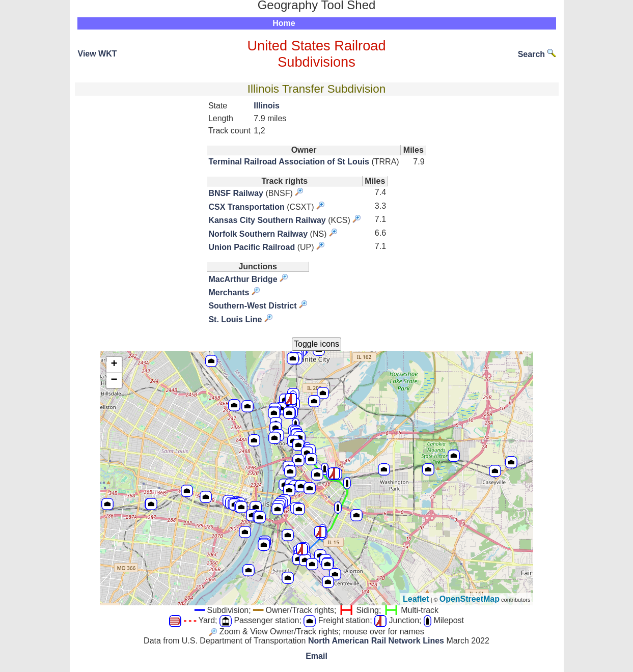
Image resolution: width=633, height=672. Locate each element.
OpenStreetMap (470, 599)
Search (537, 54)
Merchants (229, 292)
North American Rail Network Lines (376, 641)
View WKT (98, 54)
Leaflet (416, 599)
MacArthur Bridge (243, 279)
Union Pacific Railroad (252, 247)
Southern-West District (252, 306)
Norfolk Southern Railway (258, 234)
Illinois (267, 106)
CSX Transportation (246, 207)
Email (316, 656)
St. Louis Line (235, 319)
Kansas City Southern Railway (267, 220)
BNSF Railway (236, 193)
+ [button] (114, 365)
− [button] (114, 380)
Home (284, 23)
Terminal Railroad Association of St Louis (289, 162)
